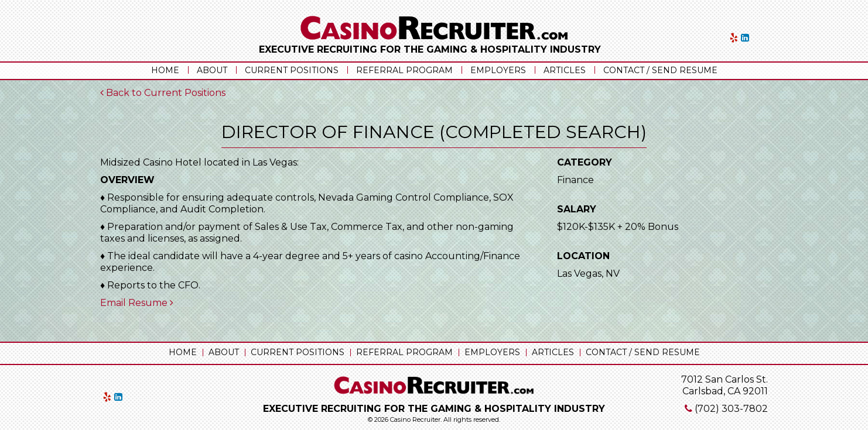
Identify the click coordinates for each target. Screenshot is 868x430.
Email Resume (137, 303)
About (212, 70)
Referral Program (404, 70)
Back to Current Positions (163, 93)
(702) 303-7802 (731, 409)
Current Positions (292, 70)
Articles (565, 70)
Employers (498, 70)
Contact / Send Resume (660, 70)
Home (165, 70)
